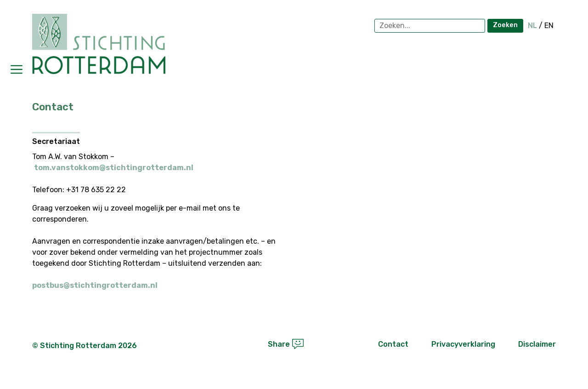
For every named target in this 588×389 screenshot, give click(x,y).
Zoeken (505, 25)
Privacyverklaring (463, 344)
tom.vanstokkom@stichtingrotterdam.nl (114, 168)
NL (532, 26)
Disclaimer (537, 344)
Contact (393, 344)
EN (549, 26)
